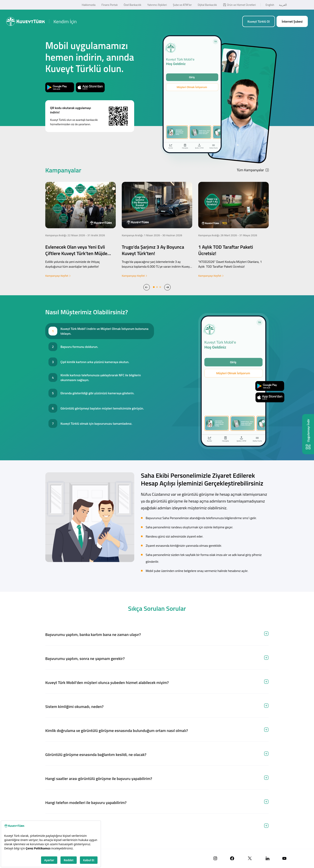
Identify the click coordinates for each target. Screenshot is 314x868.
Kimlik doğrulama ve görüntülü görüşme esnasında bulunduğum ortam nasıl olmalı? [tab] (117, 730)
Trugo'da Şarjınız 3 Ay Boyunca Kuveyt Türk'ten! (153, 250)
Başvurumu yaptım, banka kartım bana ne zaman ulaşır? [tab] (93, 634)
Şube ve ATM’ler (182, 5)
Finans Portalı (110, 5)
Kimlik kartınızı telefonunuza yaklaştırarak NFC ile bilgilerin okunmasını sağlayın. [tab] (101, 377)
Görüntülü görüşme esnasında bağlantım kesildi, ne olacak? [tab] (96, 754)
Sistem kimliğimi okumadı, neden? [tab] (74, 706)
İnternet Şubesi (292, 21)
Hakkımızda (89, 5)
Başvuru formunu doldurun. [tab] (79, 347)
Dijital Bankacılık (207, 5)
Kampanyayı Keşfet (58, 276)
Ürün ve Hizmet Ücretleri (239, 5)
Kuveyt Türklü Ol (259, 21)
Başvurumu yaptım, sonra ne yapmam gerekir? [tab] (85, 658)
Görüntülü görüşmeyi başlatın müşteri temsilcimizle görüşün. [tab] (102, 408)
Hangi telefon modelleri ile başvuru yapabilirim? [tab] (86, 802)
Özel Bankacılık (133, 5)
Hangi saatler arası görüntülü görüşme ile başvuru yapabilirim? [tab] (99, 778)
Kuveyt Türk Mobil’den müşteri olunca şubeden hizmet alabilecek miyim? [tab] (107, 682)
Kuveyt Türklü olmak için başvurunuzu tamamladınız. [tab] (96, 423)
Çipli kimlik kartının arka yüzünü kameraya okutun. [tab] (95, 362)
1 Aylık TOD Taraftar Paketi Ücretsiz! (226, 250)
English (270, 5)
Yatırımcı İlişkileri (157, 5)
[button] (147, 287)
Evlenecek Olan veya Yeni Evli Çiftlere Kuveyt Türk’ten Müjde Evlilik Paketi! (76, 253)
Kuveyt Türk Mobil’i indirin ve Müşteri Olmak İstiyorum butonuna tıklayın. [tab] (104, 331)
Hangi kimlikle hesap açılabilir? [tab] (71, 826)
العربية (283, 5)
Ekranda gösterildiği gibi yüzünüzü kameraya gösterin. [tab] (97, 393)
